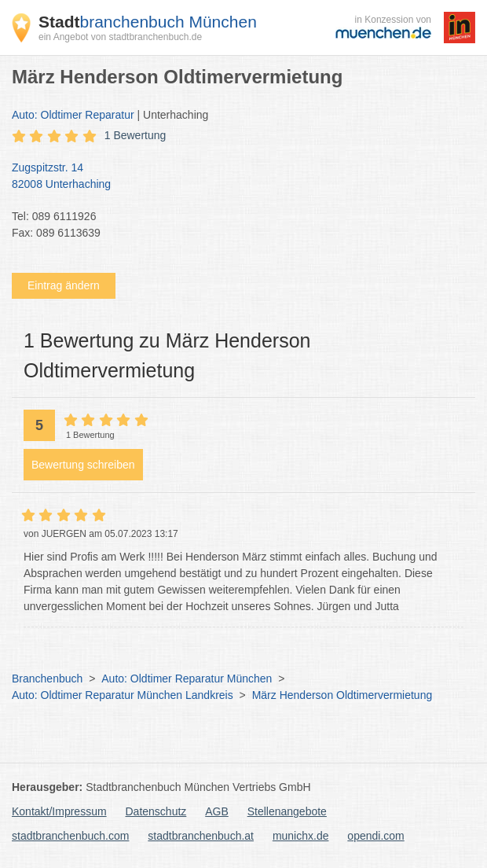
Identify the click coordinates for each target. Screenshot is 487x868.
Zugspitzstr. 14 (236, 177)
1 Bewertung (135, 135)
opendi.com (375, 836)
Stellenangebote (287, 811)
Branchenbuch (47, 679)
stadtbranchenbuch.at (201, 836)
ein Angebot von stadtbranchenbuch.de (120, 37)
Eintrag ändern (64, 285)
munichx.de (301, 836)
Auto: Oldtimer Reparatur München (187, 679)
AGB (217, 811)
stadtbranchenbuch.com (70, 836)
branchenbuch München (148, 22)
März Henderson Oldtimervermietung (342, 695)
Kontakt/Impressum (59, 811)
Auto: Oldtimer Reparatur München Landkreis (123, 695)
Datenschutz (156, 811)
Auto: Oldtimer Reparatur (73, 115)
